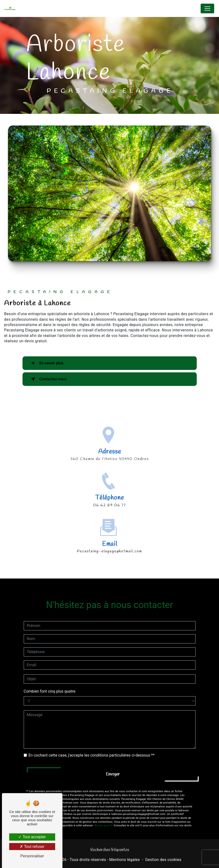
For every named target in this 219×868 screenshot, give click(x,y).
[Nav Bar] (207, 8)
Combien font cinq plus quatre (50, 679)
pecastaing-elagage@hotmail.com (109, 539)
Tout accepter (32, 837)
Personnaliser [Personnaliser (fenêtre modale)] (32, 856)
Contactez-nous (48, 379)
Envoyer (113, 762)
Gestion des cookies (163, 860)
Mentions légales (124, 860)
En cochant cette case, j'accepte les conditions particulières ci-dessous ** (92, 743)
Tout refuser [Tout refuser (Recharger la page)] (32, 847)
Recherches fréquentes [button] (110, 850)
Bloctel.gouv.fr (103, 814)
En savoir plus (46, 363)
